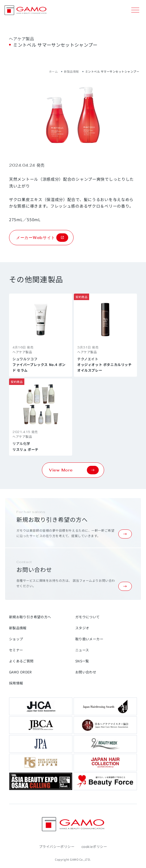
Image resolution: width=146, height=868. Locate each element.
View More (74, 470)
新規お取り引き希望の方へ (30, 617)
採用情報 (16, 683)
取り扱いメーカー (89, 639)
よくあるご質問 (21, 661)
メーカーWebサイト (42, 238)
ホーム (53, 71)
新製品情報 (71, 71)
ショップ (16, 639)
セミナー (16, 650)
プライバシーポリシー (57, 846)
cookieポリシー (94, 846)
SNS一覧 (82, 661)
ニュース (82, 650)
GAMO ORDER (21, 672)
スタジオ (82, 628)
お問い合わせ (86, 672)
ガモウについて (88, 617)
